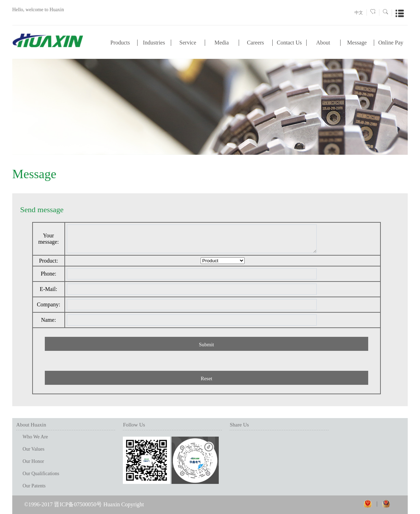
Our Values (34, 449)
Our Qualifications (41, 474)
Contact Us (289, 43)
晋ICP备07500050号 (78, 504)
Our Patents (34, 486)
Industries (154, 43)
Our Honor (33, 461)
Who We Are (35, 437)
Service (188, 43)
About (323, 43)
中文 (359, 13)
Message (357, 43)
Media (222, 43)
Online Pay (391, 43)
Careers (255, 43)
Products (120, 43)
